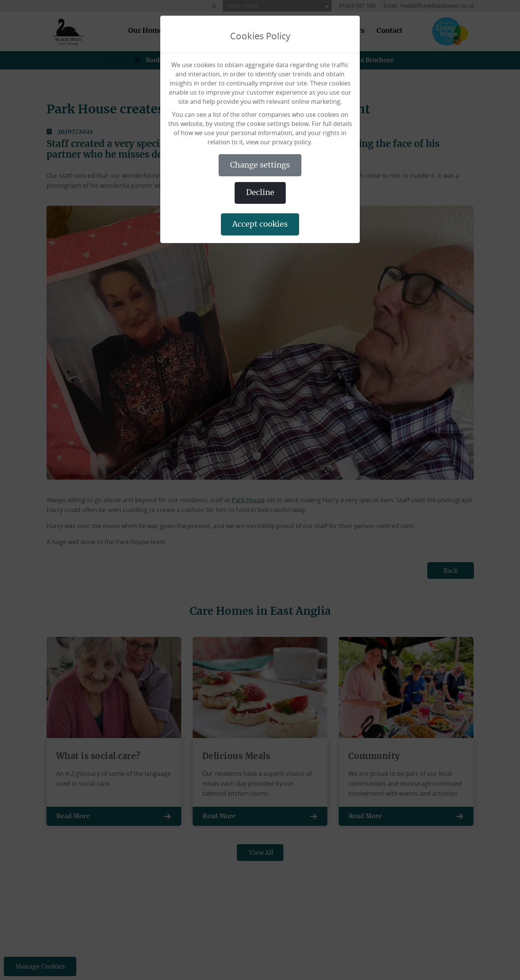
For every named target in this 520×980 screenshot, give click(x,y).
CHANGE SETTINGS (260, 165)
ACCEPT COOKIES (260, 224)
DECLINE (260, 193)
